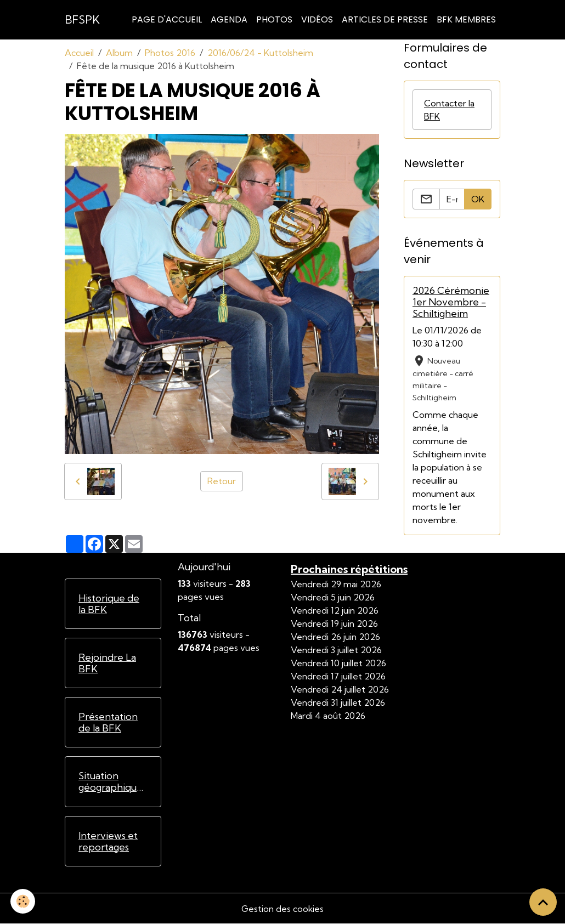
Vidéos (317, 19)
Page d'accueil (167, 19)
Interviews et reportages (108, 841)
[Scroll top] (543, 902)
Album (119, 53)
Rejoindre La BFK (107, 663)
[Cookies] (23, 901)
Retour (222, 481)
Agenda (229, 19)
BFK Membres (466, 19)
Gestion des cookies (282, 909)
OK (478, 199)
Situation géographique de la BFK (111, 781)
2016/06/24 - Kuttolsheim (260, 53)
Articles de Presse (385, 19)
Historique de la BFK (109, 604)
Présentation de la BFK (108, 722)
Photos (274, 19)
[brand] (82, 20)
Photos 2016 (170, 53)
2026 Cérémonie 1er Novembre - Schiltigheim (451, 302)
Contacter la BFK (449, 110)
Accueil (79, 53)
